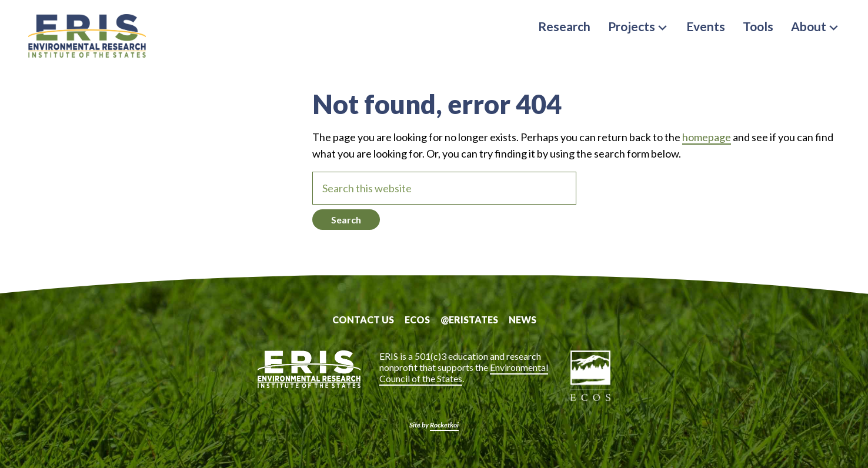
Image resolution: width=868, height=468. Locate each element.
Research (564, 26)
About (815, 26)
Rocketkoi (444, 425)
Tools (758, 26)
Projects (638, 26)
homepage (707, 137)
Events (706, 26)
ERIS (87, 37)
